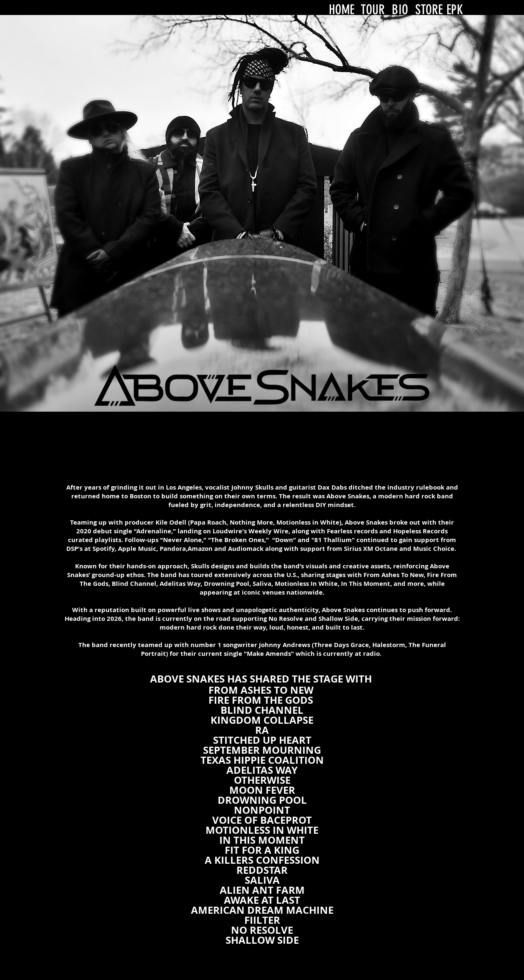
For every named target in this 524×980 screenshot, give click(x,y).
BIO (400, 10)
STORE (429, 10)
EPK (455, 10)
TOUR (373, 10)
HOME (342, 10)
